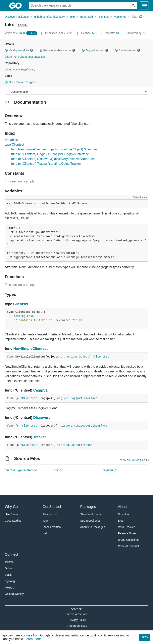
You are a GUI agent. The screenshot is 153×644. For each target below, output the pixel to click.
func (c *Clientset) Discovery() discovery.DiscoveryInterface (53, 159)
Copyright (77, 609)
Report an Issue (77, 626)
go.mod (20, 50)
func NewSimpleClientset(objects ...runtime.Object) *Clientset (54, 149)
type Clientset (14, 145)
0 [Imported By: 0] (136, 33)
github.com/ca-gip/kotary (50, 17)
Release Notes (127, 533)
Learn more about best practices (25, 57)
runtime (71, 357)
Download (124, 514)
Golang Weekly (14, 594)
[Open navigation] (144, 6)
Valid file (19, 50)
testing (20, 316)
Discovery (42, 418)
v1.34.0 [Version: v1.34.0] (15, 33)
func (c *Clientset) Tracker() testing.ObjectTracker (46, 164)
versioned (120, 17)
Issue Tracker (126, 527)
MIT (95, 33)
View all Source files (133, 460)
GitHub (9, 568)
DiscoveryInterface (92, 426)
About (123, 507)
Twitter (9, 562)
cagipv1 (63, 398)
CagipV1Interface (84, 398)
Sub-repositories (90, 521)
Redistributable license (57, 50)
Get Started (52, 507)
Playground (50, 514)
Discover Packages (17, 17)
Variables (11, 140)
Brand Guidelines (129, 540)
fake (135, 17)
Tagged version (95, 50)
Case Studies (13, 521)
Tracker (40, 437)
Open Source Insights (20, 82)
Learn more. (33, 639)
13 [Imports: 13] (112, 33)
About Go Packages (93, 527)
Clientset (21, 304)
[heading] (17, 6)
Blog (121, 521)
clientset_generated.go (21, 470)
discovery (68, 426)
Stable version (127, 50)
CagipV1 (40, 390)
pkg (73, 17)
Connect (11, 554)
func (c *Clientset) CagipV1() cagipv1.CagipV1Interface (50, 154)
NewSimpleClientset (30, 349)
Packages (88, 507)
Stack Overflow (52, 527)
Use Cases (12, 514)
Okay (144, 637)
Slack (8, 575)
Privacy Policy (77, 620)
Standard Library (91, 514)
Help (45, 533)
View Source (140, 197)
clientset (103, 17)
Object (84, 357)
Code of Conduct (128, 546)
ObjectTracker (81, 445)
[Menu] (76, 92)
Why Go (11, 507)
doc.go (58, 470)
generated (87, 17)
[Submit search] (133, 6)
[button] (6, 50)
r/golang (10, 581)
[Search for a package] (79, 6)
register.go (110, 470)
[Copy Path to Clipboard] (141, 17)
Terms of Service (77, 614)
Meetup (9, 587)
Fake (30, 316)
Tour (45, 521)
